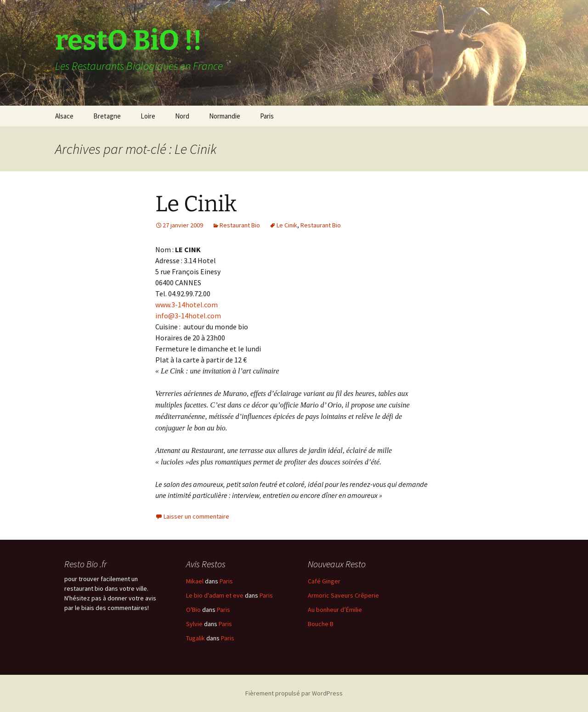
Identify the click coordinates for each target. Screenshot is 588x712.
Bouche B (321, 624)
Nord (182, 116)
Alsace (64, 116)
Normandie (225, 116)
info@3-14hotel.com (188, 316)
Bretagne (107, 116)
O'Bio (193, 610)
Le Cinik (196, 204)
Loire (148, 116)
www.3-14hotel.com (187, 305)
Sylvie (194, 624)
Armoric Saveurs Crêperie (343, 595)
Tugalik (195, 638)
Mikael (195, 581)
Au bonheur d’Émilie (335, 610)
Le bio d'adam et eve (215, 595)
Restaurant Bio (240, 225)
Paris (267, 116)
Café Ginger (324, 581)
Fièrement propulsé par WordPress (294, 693)
